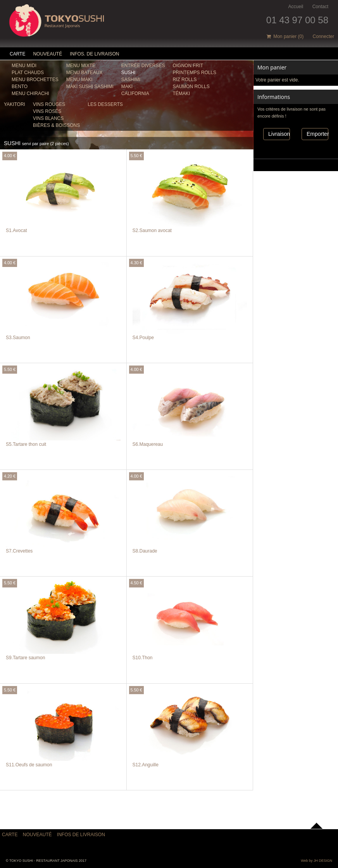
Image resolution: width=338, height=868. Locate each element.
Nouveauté (47, 54)
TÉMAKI (181, 94)
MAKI (127, 87)
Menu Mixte (81, 66)
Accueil (296, 7)
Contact (320, 7)
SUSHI (128, 73)
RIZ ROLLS (185, 80)
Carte (17, 54)
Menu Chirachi (30, 94)
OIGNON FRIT (188, 66)
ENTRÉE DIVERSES (143, 66)
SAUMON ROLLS (191, 87)
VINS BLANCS (48, 118)
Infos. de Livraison (94, 54)
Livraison (279, 134)
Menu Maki (79, 80)
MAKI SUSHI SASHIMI (90, 87)
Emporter (317, 134)
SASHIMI (131, 80)
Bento (20, 87)
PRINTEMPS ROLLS (194, 73)
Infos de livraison (81, 835)
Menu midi (24, 66)
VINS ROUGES (49, 104)
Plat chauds (28, 73)
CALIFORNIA (135, 94)
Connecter (323, 36)
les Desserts (105, 104)
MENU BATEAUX (84, 73)
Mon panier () (285, 36)
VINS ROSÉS (47, 111)
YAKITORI (15, 104)
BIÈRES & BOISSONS (56, 125)
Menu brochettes (35, 80)
